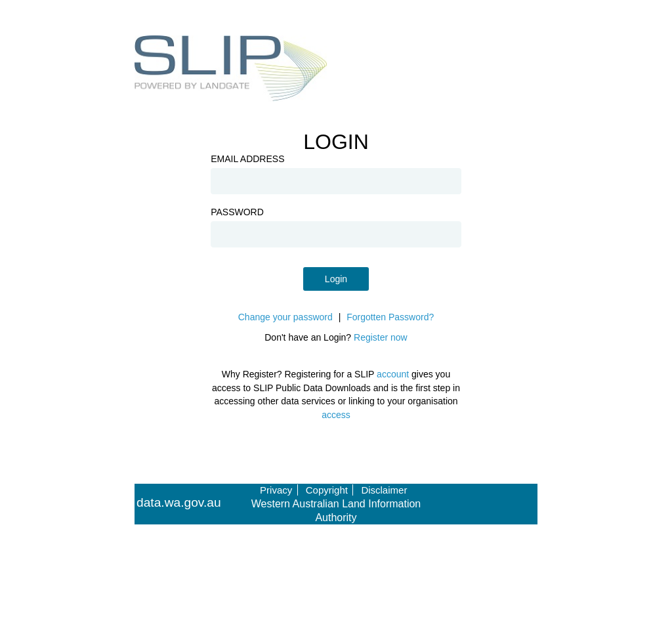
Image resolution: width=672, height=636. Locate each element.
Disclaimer (384, 490)
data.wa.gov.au (179, 503)
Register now (381, 337)
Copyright (327, 490)
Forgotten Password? (390, 317)
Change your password (285, 317)
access (336, 415)
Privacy (276, 490)
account (393, 374)
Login (336, 279)
